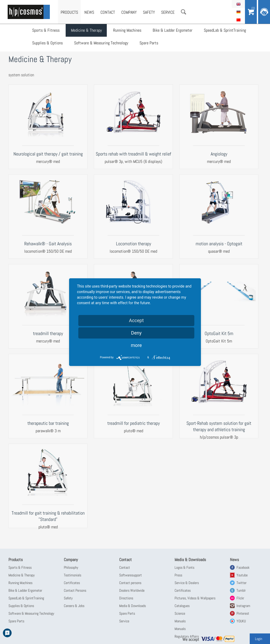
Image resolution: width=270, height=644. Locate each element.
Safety (149, 12)
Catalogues (182, 606)
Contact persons (130, 583)
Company (129, 12)
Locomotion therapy (134, 244)
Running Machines (127, 30)
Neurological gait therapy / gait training (48, 154)
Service (168, 12)
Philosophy (71, 567)
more (136, 345)
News (89, 12)
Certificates (72, 583)
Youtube (242, 575)
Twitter (242, 583)
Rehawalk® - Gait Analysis (48, 244)
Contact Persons (75, 590)
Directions (126, 598)
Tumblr (241, 590)
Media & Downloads (132, 606)
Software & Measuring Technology (101, 44)
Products (69, 12)
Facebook (243, 567)
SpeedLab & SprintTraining (224, 30)
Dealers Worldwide (132, 590)
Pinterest (243, 613)
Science (180, 613)
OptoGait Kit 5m (219, 333)
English (238, 4)
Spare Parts (149, 44)
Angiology (219, 154)
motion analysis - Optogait (219, 244)
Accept (136, 320)
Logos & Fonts (184, 567)
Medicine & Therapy (87, 30)
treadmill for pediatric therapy (134, 423)
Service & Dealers (187, 583)
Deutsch (238, 12)
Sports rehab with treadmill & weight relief (133, 154)
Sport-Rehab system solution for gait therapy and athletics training (219, 426)
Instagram (243, 606)
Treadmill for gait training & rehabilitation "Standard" (48, 516)
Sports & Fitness (46, 30)
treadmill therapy (48, 333)
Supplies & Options (48, 44)
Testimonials (73, 575)
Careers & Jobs (74, 606)
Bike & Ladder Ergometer (172, 30)
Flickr (240, 598)
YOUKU (241, 621)
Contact (108, 12)
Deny (136, 333)
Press (178, 575)
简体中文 (238, 20)
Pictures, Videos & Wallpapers (195, 598)
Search (184, 12)
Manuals (180, 621)
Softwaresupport (131, 575)
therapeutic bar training (48, 423)
